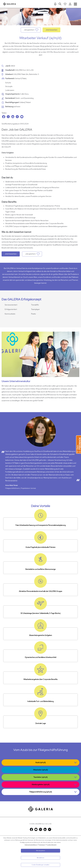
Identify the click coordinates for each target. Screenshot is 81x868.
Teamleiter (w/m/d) (40, 777)
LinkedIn (13, 117)
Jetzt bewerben (51, 30)
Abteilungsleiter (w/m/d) (41, 784)
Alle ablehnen (40, 858)
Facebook (4, 117)
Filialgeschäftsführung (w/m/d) (41, 792)
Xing (17, 117)
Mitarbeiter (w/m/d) (40, 770)
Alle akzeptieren (41, 851)
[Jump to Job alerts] (55, 4)
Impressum (42, 845)
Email (22, 117)
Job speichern (29, 30)
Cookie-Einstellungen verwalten (40, 865)
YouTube (36, 829)
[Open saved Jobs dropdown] (65, 4)
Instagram (40, 829)
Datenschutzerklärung (31, 845)
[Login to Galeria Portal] (70, 4)
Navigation (75, 4)
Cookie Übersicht (52, 845)
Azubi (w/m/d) (40, 762)
